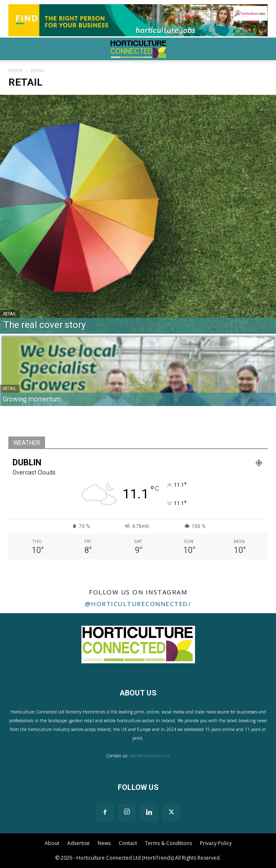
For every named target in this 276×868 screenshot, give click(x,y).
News (104, 843)
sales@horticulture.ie (150, 756)
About (52, 843)
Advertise (78, 843)
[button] (14, 49)
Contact (128, 843)
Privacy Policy (216, 843)
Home (16, 70)
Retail (10, 314)
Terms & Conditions (168, 843)
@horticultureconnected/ (138, 604)
